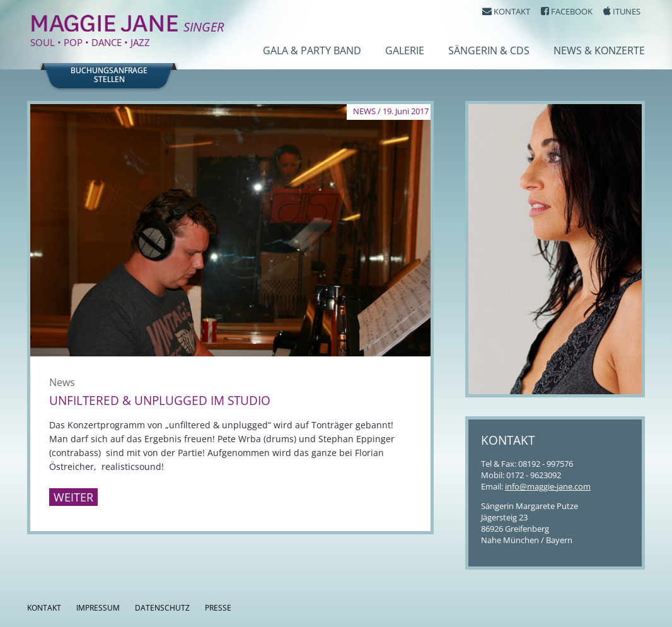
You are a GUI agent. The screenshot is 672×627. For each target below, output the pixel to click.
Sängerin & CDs (489, 50)
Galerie (405, 50)
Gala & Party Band (312, 50)
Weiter (73, 497)
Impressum (98, 608)
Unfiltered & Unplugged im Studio (160, 401)
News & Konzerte (599, 50)
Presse (218, 608)
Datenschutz (162, 608)
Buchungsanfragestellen (109, 75)
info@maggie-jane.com (548, 486)
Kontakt (44, 608)
